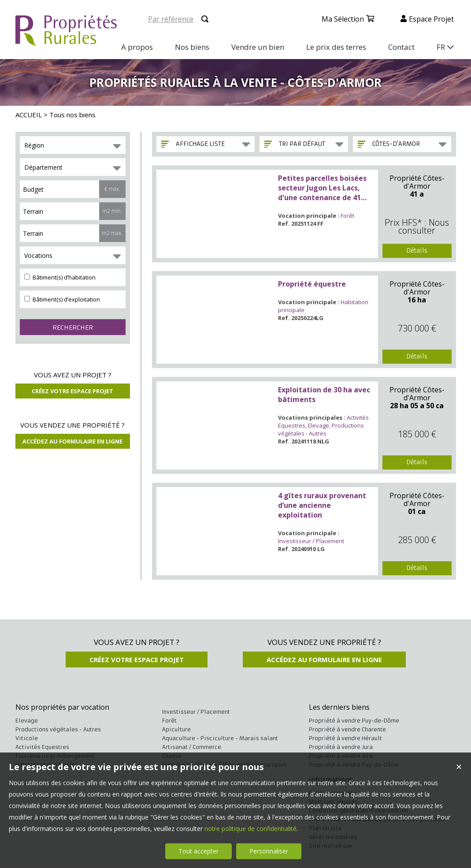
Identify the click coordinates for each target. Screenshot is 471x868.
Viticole (27, 738)
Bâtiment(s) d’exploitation (62, 299)
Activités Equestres (42, 747)
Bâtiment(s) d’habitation (60, 277)
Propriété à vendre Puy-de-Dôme (354, 721)
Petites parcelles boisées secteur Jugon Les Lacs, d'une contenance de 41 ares (322, 188)
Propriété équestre (312, 284)
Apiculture (176, 729)
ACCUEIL (29, 115)
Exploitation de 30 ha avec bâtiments (324, 395)
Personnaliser (269, 851)
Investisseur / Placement (311, 541)
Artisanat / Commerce (192, 747)
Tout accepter (198, 851)
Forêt (347, 216)
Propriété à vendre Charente (347, 729)
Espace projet (431, 19)
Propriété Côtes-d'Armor (417, 182)
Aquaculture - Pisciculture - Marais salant (220, 738)
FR (441, 47)
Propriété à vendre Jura (341, 747)
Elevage (319, 425)
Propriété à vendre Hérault (345, 738)
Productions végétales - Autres (321, 429)
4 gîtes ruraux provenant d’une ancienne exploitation (322, 505)
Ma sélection (343, 19)
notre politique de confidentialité (250, 829)
